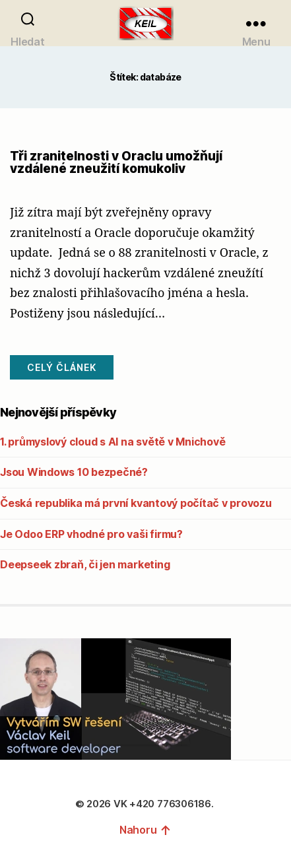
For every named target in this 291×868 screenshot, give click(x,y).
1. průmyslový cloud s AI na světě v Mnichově (113, 442)
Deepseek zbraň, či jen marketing (85, 564)
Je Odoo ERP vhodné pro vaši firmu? (91, 534)
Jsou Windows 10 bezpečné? (74, 472)
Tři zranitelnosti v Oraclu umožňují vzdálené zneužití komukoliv (116, 162)
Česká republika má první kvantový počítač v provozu (136, 503)
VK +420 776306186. (165, 804)
